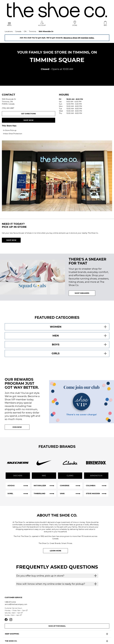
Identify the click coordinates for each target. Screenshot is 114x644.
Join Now (17, 427)
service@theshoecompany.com (16, 604)
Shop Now (11, 240)
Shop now (28, 120)
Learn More (55, 551)
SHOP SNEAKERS (82, 293)
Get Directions (38, 114)
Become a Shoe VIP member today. (79, 38)
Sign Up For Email (57, 626)
